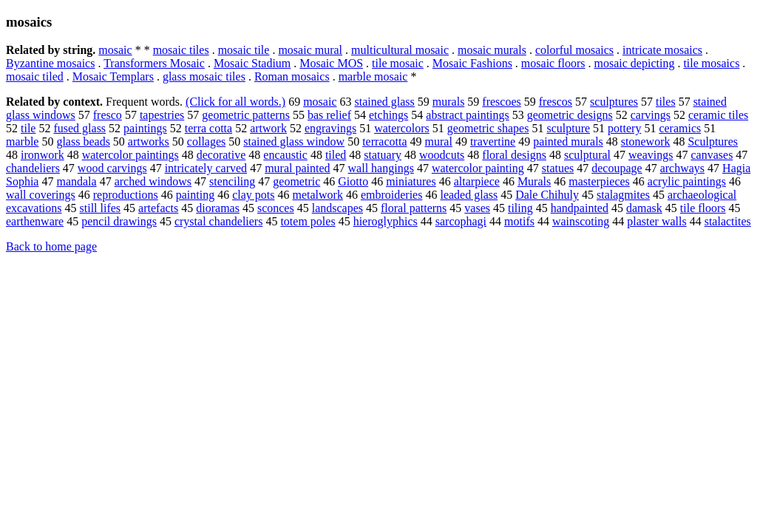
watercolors (402, 128)
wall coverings (41, 195)
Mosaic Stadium (252, 63)
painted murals (568, 141)
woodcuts (442, 155)
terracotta (384, 141)
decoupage (617, 168)
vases (477, 208)
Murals (534, 181)
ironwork (43, 155)
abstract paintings (467, 115)
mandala (76, 181)
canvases (712, 155)
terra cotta (208, 128)
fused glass (79, 128)
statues (558, 168)
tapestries (162, 115)
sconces (276, 208)
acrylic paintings (687, 181)
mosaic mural (310, 50)
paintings (145, 128)
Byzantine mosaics (50, 63)
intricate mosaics (662, 50)
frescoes (501, 102)
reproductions (126, 195)
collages (206, 141)
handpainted (580, 208)
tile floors (703, 208)
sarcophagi (461, 221)
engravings (330, 128)
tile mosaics (711, 63)
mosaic (115, 50)
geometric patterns (246, 115)
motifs (519, 221)
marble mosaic (373, 76)
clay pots (253, 195)
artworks (149, 141)
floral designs (514, 155)
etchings (388, 115)
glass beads (83, 141)
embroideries (392, 195)
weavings (651, 155)
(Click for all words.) (235, 102)
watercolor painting (478, 168)
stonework (646, 141)
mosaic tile (244, 50)
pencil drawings (119, 221)
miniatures (411, 181)
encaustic (285, 155)
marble (22, 141)
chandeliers (33, 168)
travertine (493, 141)
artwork (268, 128)
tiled (336, 155)
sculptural (587, 155)
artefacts (158, 208)
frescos (556, 102)
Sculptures (713, 141)
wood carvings (112, 168)
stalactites (728, 221)
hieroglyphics (386, 221)
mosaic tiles (181, 50)
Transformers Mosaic (154, 63)
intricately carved (206, 168)
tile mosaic (398, 63)
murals (449, 102)
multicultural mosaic (400, 50)
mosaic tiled (35, 76)
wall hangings (381, 168)
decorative (221, 155)
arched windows (153, 181)
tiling (520, 208)
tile (28, 128)
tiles (666, 102)
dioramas (218, 208)
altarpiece (477, 181)
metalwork (318, 195)
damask (644, 208)
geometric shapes (488, 128)
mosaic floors (553, 63)
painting (195, 195)
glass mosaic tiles (204, 76)
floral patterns (414, 208)
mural (439, 141)
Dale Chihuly (547, 195)
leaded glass (469, 195)
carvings (651, 115)
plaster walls (656, 221)
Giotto (353, 181)
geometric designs (570, 115)
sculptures (614, 102)
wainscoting (581, 221)
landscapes (337, 208)
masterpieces (599, 181)
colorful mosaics (574, 50)
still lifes (101, 208)
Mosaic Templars (113, 76)
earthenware (35, 221)
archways (682, 168)
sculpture (568, 128)
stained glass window (294, 141)
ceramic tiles (718, 115)
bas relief (329, 115)
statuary (383, 155)
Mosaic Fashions (472, 63)
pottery (624, 128)
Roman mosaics (292, 76)
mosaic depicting (635, 63)
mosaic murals (492, 50)
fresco (108, 115)
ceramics (680, 128)
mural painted (297, 168)
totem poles (308, 221)
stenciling (232, 181)
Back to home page (51, 246)
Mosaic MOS (331, 63)
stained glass (384, 102)
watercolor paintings (130, 155)
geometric (296, 181)
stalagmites (623, 195)
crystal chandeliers (219, 221)
